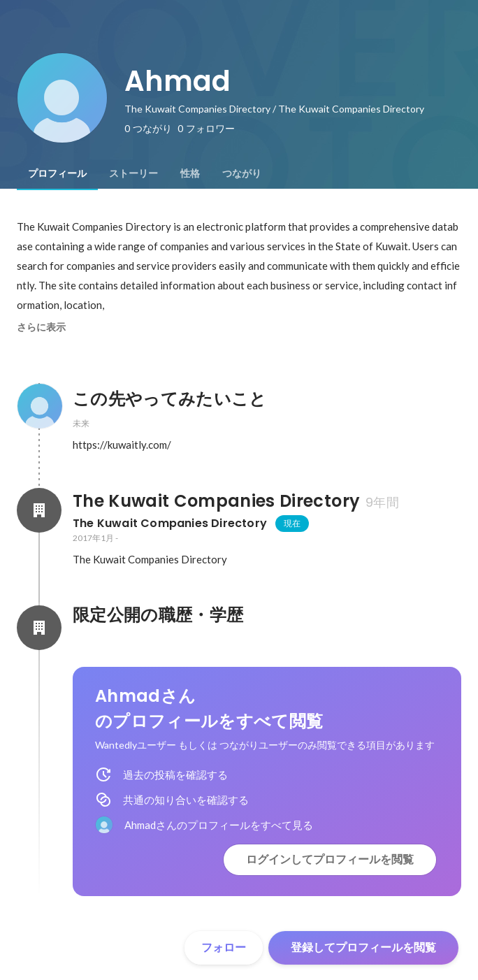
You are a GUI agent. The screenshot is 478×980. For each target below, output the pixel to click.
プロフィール (57, 173)
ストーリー (133, 173)
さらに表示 (41, 327)
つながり (242, 173)
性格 (190, 173)
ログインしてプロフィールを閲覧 (330, 859)
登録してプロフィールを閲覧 (363, 947)
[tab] (57, 173)
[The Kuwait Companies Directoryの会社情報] (39, 510)
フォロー (224, 947)
